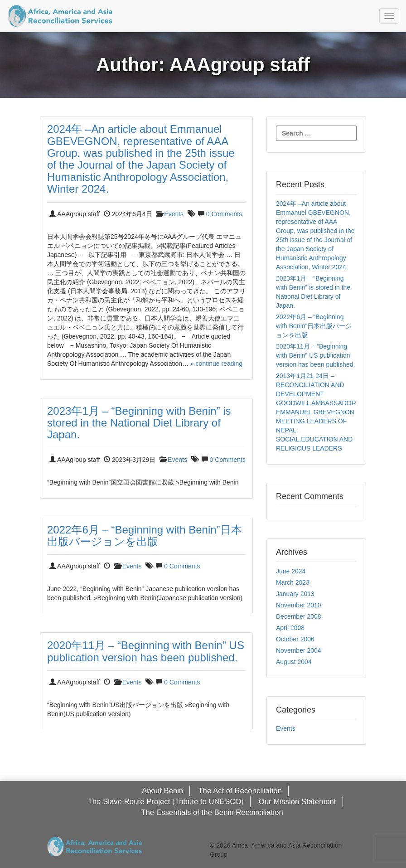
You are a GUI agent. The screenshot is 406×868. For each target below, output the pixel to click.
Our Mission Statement (297, 802)
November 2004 (299, 650)
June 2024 (291, 571)
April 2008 (290, 628)
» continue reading (216, 364)
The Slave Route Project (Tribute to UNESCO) (165, 802)
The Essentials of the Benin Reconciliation (212, 812)
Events (174, 214)
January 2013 (295, 594)
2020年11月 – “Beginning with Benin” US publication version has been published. (146, 651)
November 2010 (299, 605)
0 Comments (224, 214)
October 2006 (295, 639)
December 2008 (299, 616)
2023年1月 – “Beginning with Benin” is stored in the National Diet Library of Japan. (139, 423)
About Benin (162, 791)
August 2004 (294, 662)
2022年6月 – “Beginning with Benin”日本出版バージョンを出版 (145, 536)
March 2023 (293, 582)
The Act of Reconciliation (240, 791)
